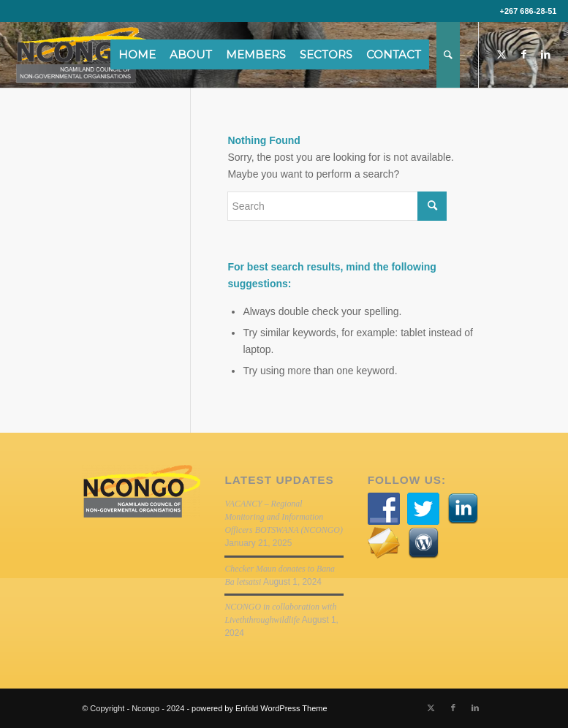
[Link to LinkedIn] (545, 54)
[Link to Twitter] (501, 54)
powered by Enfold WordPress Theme (259, 708)
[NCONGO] (83, 55)
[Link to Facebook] (523, 54)
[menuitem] (142, 55)
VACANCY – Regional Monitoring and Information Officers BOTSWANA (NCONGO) (283, 517)
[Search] (448, 55)
